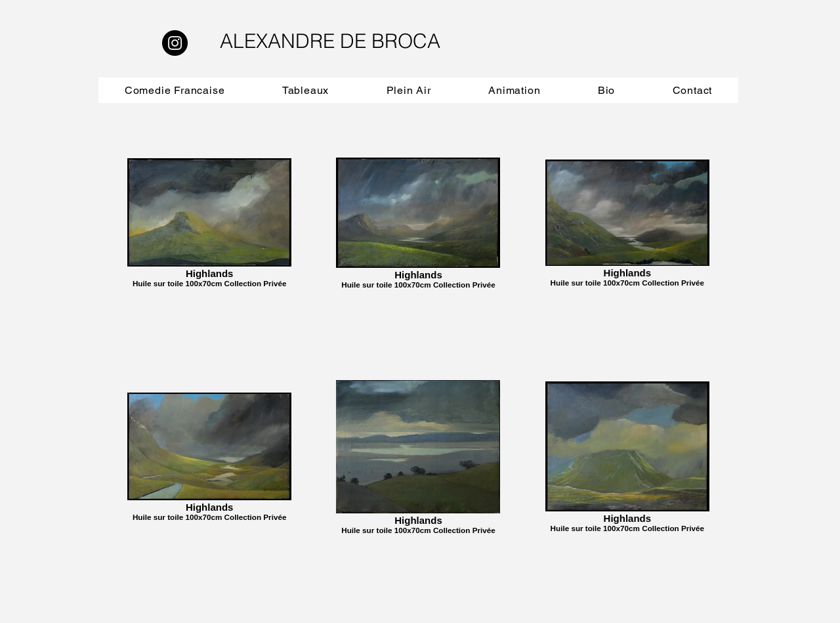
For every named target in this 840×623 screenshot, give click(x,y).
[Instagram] (175, 43)
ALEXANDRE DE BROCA (330, 41)
